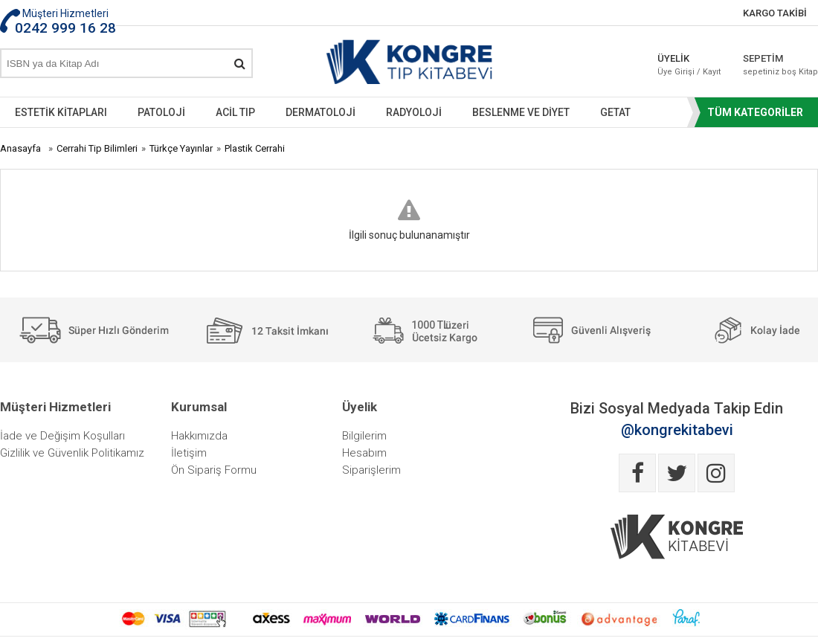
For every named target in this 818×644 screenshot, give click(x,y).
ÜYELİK (689, 65)
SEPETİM (780, 65)
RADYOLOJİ (414, 112)
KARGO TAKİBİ (775, 13)
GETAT (615, 112)
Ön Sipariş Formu (214, 470)
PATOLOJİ (161, 112)
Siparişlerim (371, 470)
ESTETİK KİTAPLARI (61, 112)
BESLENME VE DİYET (521, 112)
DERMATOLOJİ (321, 112)
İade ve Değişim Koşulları (62, 436)
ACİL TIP (235, 112)
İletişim (189, 453)
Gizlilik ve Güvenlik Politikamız (72, 453)
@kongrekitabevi (677, 430)
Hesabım (364, 453)
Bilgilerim (364, 436)
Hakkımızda (199, 436)
